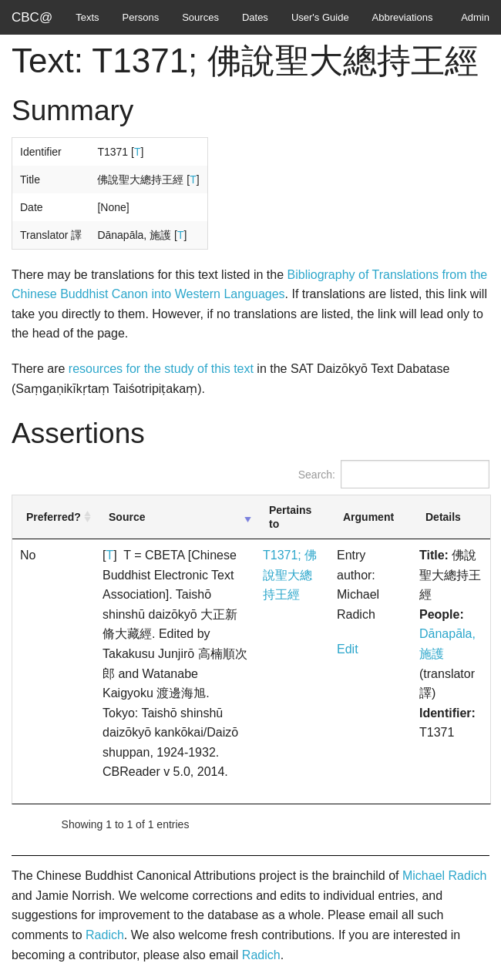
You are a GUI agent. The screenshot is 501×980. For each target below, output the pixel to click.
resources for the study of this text (161, 369)
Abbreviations (403, 17)
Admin (475, 17)
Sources (200, 17)
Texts (87, 17)
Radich (105, 935)
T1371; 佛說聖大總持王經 (290, 575)
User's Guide (320, 17)
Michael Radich (444, 876)
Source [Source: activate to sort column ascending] (127, 517)
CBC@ (32, 17)
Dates (255, 17)
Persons (141, 17)
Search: (394, 474)
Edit (348, 649)
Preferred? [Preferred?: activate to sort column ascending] (54, 517)
